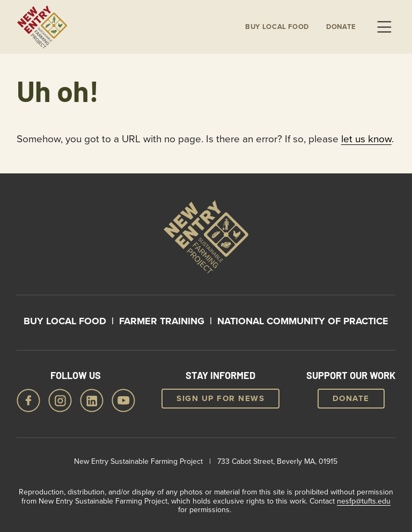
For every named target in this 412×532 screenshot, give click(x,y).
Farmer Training (162, 321)
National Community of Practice (303, 321)
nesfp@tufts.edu (364, 501)
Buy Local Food (65, 321)
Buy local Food (277, 27)
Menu (384, 27)
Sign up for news (220, 398)
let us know (366, 138)
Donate (341, 27)
